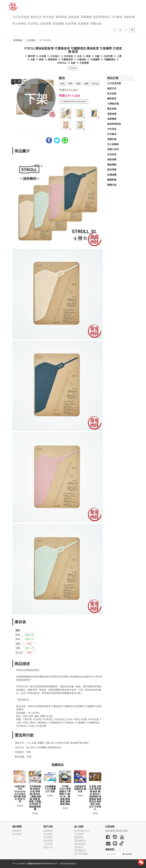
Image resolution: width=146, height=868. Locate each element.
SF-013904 (45, 40)
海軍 (70, 84)
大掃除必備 (113, 104)
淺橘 (86, 84)
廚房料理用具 (101, 17)
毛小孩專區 (19, 23)
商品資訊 (73, 68)
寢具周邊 (61, 17)
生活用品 (33, 23)
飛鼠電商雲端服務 (67, 864)
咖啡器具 (112, 98)
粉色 (63, 84)
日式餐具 (117, 17)
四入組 (95, 84)
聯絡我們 (17, 831)
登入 (88, 831)
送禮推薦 (83, 23)
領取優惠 (127, 854)
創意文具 (36, 17)
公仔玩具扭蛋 (21, 17)
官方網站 (17, 834)
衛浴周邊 (71, 23)
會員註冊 (79, 831)
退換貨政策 (80, 844)
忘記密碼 (79, 834)
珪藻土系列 (113, 149)
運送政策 (79, 847)
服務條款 (79, 837)
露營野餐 (112, 180)
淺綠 (78, 84)
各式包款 (49, 17)
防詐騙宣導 (80, 850)
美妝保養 (46, 23)
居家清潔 (74, 17)
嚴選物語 (18, 40)
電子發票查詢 (81, 854)
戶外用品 (112, 129)
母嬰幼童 (129, 17)
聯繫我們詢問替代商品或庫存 (74, 101)
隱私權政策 (80, 841)
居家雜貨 (86, 17)
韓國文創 (96, 23)
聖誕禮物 (58, 23)
